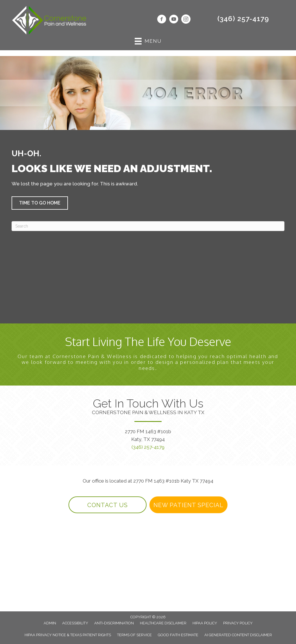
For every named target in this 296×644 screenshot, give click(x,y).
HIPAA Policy (205, 623)
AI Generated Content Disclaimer (238, 635)
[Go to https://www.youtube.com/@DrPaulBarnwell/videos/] (174, 20)
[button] (40, 203)
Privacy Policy (238, 623)
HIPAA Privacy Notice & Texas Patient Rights (68, 635)
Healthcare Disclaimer (163, 623)
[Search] (148, 226)
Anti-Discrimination (114, 623)
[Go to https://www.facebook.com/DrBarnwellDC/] (162, 20)
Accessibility (75, 623)
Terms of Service (134, 635)
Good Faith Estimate (178, 635)
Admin (50, 623)
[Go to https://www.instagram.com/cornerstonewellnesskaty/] (186, 20)
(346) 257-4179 (243, 19)
